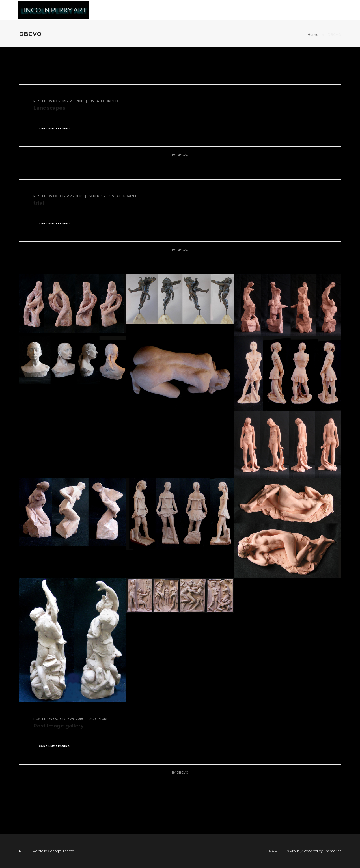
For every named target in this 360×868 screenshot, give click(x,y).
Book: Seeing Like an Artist (273, 10)
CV (339, 10)
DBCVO (183, 155)
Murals (129, 10)
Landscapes (49, 108)
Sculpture (194, 10)
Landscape (159, 10)
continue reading (54, 128)
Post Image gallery (59, 726)
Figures (225, 10)
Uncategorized (104, 101)
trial (39, 203)
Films (319, 10)
